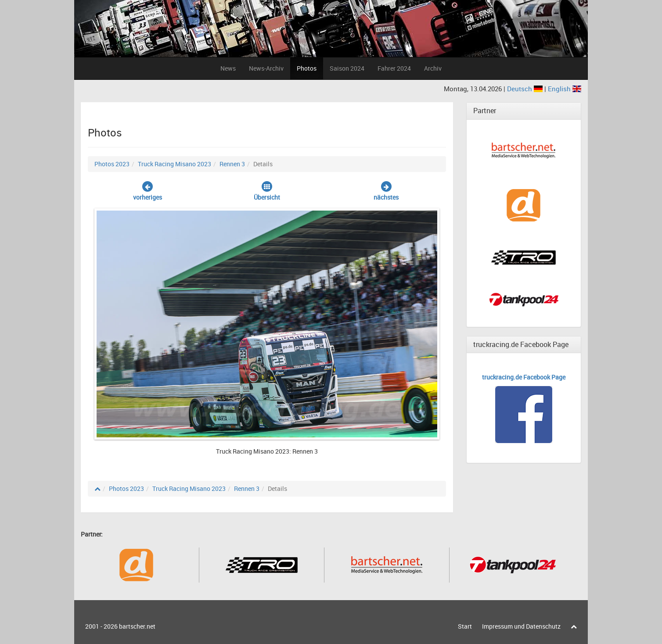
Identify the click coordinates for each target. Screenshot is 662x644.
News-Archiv (266, 68)
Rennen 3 (232, 164)
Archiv (433, 68)
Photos (307, 68)
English (565, 89)
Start (465, 626)
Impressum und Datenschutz (521, 626)
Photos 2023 (112, 164)
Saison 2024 (347, 68)
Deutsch (526, 89)
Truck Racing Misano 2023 (174, 164)
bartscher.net (137, 626)
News (228, 68)
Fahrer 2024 (394, 68)
